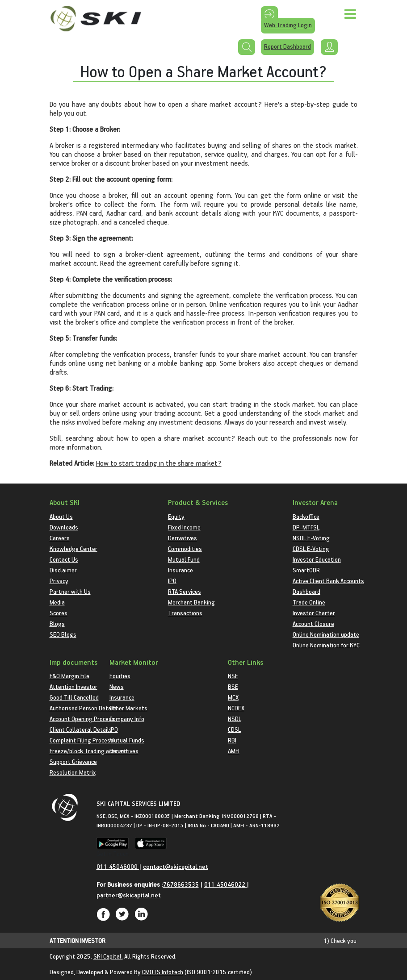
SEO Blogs (63, 634)
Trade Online (309, 602)
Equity (176, 516)
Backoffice (306, 516)
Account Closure (313, 623)
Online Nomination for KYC (326, 645)
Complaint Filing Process (82, 740)
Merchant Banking (191, 602)
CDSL (234, 729)
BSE (233, 686)
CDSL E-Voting (311, 548)
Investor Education (317, 559)
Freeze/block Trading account (88, 751)
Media (57, 602)
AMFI (234, 751)
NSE (233, 676)
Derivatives (183, 538)
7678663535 (181, 884)
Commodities (185, 548)
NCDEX (236, 708)
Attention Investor (73, 686)
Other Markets (128, 708)
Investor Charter (314, 613)
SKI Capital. (108, 956)
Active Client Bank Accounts (328, 581)
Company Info (127, 719)
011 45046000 (118, 866)
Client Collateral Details (81, 729)
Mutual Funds (127, 740)
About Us (61, 516)
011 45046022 (226, 884)
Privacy (59, 581)
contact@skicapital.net (176, 866)
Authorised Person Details (84, 708)
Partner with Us (70, 591)
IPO (172, 581)
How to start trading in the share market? (159, 463)
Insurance (180, 570)
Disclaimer (63, 570)
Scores (59, 613)
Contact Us (64, 559)
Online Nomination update (326, 634)
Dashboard (306, 591)
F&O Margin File (69, 676)
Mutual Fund (184, 559)
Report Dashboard (287, 46)
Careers (60, 538)
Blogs (57, 623)
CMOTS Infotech (163, 972)
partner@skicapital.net (129, 895)
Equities (120, 676)
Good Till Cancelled (74, 697)
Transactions (185, 613)
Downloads (64, 527)
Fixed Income (184, 527)
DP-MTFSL (306, 527)
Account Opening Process (82, 719)
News (117, 686)
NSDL (235, 719)
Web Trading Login (288, 25)
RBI (232, 740)
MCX (233, 697)
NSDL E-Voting (311, 538)
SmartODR (306, 570)
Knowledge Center (73, 548)
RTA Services (185, 591)
